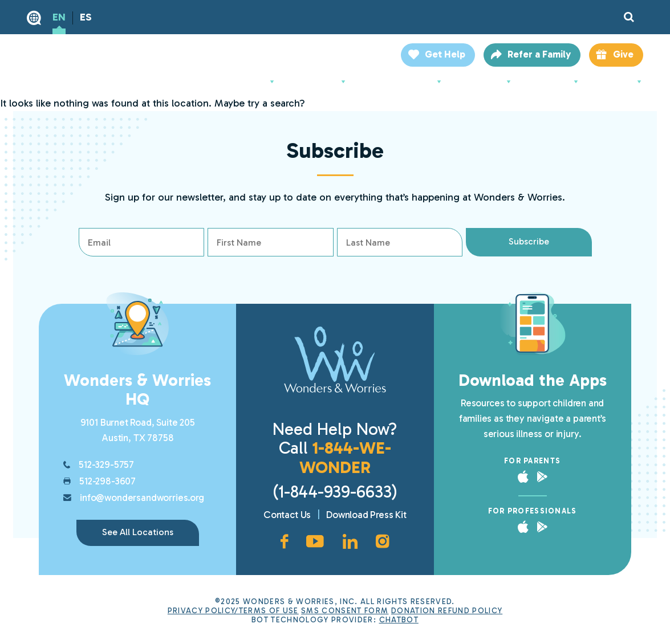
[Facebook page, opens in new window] (284, 541)
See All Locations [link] (138, 532)
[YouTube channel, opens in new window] (315, 541)
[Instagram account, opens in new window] (383, 541)
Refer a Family (539, 54)
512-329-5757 (106, 464)
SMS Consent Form (345, 610)
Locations (619, 81)
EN (59, 17)
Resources (553, 81)
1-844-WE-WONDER (345, 457)
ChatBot (399, 619)
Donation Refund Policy (447, 610)
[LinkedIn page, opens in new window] (350, 541)
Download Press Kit (366, 515)
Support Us (485, 81)
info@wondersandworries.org (142, 498)
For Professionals (402, 81)
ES (86, 17)
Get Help (445, 54)
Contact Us (287, 515)
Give (623, 54)
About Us (252, 81)
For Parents (319, 81)
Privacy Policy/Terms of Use (233, 610)
